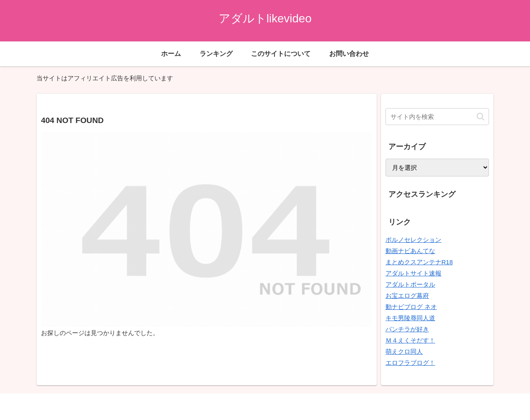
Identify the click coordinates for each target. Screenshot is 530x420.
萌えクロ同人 (404, 351)
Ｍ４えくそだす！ (410, 340)
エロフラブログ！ (410, 363)
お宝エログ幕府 (407, 296)
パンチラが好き (407, 329)
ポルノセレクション (413, 240)
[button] (481, 117)
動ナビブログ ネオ (411, 307)
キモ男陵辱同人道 (410, 318)
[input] (437, 117)
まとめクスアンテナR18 (419, 262)
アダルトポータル (410, 284)
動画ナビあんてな (410, 251)
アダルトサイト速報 (413, 273)
